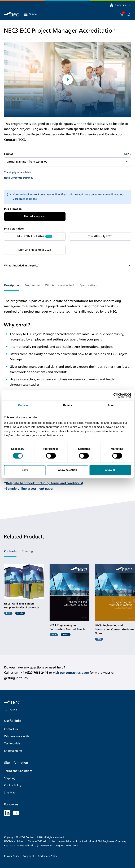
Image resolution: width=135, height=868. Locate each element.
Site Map (10, 793)
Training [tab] (27, 551)
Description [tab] (12, 285)
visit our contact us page (71, 673)
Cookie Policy (13, 785)
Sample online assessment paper (30, 489)
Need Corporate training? (19, 178)
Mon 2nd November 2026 (35, 250)
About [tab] (112, 405)
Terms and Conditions (18, 771)
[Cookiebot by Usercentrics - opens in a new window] (116, 395)
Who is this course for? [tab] (60, 285)
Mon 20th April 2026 (31, 236)
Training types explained (18, 172)
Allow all (110, 470)
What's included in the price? (22, 266)
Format (8, 154)
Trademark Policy (47, 856)
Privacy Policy (12, 856)
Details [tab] (68, 405)
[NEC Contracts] (12, 14)
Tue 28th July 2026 (100, 236)
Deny (25, 470)
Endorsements (13, 751)
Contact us (11, 729)
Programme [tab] (32, 285)
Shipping (10, 778)
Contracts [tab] (10, 551)
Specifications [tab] (89, 285)
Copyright (28, 856)
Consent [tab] (23, 405)
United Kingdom (35, 216)
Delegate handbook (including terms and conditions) (44, 483)
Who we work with (17, 737)
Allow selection (67, 470)
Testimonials (12, 744)
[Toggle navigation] (26, 14)
